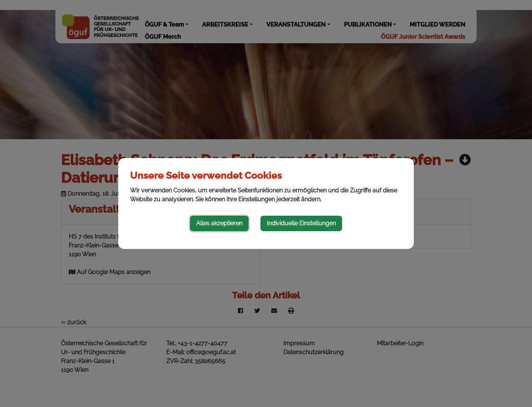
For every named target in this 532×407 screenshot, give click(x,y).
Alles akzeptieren (219, 223)
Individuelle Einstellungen (301, 223)
